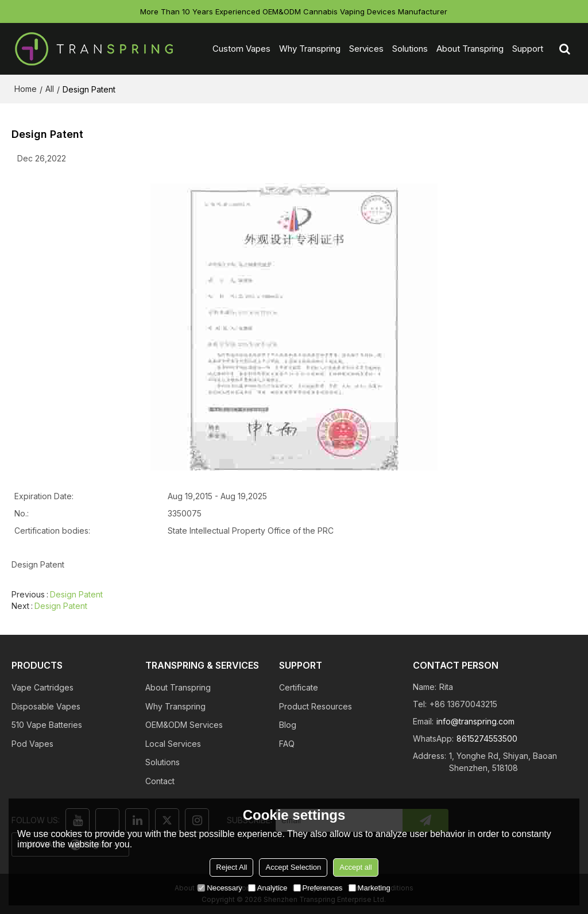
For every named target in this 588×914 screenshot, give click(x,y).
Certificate (299, 687)
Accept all (355, 867)
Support (528, 49)
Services (366, 49)
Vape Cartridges (42, 687)
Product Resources (316, 706)
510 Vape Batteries (47, 725)
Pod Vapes (32, 744)
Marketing (370, 888)
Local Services (173, 744)
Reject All (231, 867)
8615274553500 (487, 738)
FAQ (287, 744)
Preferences (318, 888)
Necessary (220, 888)
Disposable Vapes (46, 706)
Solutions (410, 49)
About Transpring (470, 49)
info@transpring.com (475, 721)
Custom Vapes (241, 49)
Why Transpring (310, 49)
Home (26, 89)
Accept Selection (293, 867)
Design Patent (76, 594)
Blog (288, 725)
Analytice (268, 888)
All (50, 89)
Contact (160, 781)
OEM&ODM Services (184, 725)
